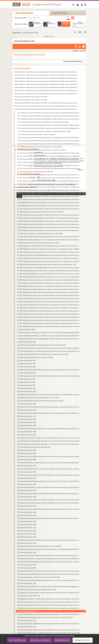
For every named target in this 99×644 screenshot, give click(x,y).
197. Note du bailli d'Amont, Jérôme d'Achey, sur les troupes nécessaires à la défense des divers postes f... (49, 463)
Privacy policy (83, 640)
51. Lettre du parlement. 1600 (26, 367)
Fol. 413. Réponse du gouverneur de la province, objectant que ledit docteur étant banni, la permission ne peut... (49, 286)
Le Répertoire (59, 13)
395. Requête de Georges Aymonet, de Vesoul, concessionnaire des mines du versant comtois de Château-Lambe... (49, 630)
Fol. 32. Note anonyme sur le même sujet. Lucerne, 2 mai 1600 (36, 134)
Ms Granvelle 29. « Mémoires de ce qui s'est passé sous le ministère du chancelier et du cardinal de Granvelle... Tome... (47, 81)
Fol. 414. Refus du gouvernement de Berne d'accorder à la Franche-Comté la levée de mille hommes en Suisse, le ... (49, 289)
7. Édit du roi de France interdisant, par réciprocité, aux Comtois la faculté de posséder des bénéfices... (49, 333)
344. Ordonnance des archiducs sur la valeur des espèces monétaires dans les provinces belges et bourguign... (49, 586)
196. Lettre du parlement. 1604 (27, 459)
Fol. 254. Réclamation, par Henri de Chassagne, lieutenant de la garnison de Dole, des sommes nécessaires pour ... (49, 202)
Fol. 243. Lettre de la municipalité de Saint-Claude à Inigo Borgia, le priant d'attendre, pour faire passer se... (49, 199)
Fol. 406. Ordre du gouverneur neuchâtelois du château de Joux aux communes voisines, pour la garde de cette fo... (49, 277)
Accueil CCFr (17, 33)
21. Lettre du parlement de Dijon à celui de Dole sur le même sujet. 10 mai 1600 (41, 345)
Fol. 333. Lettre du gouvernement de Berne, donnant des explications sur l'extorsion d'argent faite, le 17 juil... (49, 230)
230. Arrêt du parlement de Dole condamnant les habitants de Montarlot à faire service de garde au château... (49, 494)
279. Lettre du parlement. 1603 (27, 528)
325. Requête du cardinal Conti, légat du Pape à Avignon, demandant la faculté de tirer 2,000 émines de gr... (49, 559)
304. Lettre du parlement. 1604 (27, 543)
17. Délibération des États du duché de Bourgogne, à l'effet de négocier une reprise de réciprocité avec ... (49, 339)
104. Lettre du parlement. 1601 (27, 391)
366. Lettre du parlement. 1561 (27, 611)
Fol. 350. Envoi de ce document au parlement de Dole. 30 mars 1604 (38, 243)
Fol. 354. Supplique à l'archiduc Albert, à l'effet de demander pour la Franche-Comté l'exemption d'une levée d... (49, 246)
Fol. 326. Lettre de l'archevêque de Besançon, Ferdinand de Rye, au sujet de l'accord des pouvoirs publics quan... (49, 224)
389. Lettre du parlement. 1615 (27, 620)
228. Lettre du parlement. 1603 (27, 490)
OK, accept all (17, 640)
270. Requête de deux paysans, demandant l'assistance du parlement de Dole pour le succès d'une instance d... (49, 518)
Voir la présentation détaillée (73, 61)
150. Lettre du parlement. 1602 (27, 425)
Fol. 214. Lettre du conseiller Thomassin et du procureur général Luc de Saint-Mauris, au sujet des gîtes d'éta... (49, 187)
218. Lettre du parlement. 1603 (27, 484)
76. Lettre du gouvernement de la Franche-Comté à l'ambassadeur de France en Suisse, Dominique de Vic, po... (49, 376)
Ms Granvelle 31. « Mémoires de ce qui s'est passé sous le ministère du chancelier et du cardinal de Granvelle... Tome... (47, 87)
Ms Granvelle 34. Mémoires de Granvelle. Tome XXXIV (31, 97)
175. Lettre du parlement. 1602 (27, 435)
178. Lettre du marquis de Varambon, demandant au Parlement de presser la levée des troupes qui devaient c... (49, 444)
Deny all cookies (40, 640)
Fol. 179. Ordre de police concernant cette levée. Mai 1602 (35, 172)
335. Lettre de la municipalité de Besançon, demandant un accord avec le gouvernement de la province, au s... (49, 580)
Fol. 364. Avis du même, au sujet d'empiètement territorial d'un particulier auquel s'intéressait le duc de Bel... (49, 255)
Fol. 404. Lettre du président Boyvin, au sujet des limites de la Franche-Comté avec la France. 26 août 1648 (49, 274)
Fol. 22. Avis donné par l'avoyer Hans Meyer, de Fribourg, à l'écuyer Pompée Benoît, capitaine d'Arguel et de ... (49, 125)
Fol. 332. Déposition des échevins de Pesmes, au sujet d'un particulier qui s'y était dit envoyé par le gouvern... (49, 227)
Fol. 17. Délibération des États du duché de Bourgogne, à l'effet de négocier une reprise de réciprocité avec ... (49, 119)
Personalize (62, 640)
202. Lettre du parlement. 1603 (27, 472)
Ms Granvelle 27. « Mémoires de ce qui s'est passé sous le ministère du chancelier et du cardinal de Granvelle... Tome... (47, 75)
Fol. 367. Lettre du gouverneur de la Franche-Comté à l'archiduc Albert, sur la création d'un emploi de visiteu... (49, 261)
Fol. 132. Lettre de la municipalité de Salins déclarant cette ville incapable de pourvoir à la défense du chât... (49, 156)
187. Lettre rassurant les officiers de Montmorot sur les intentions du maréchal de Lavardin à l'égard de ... (49, 456)
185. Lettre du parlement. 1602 (27, 453)
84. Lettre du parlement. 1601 (26, 379)
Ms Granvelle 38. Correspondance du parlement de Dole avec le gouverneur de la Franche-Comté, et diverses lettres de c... (47, 109)
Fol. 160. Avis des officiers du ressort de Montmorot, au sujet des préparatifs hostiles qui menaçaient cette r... (49, 159)
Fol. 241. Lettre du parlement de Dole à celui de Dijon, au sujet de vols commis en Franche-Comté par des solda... (49, 196)
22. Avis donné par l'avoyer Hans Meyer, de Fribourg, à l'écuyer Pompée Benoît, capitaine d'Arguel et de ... (49, 348)
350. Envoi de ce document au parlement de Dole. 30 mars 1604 (37, 590)
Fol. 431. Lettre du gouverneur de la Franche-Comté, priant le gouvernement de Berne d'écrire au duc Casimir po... (49, 302)
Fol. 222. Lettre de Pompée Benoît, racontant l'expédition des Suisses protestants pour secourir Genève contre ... (49, 190)
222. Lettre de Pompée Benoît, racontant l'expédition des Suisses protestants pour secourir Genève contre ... (49, 487)
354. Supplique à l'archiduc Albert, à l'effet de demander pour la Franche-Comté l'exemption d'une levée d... (49, 593)
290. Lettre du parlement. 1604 (27, 531)
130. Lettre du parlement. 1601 (27, 410)
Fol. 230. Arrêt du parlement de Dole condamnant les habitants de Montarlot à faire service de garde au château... (49, 193)
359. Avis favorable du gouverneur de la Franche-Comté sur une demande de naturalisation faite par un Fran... (49, 602)
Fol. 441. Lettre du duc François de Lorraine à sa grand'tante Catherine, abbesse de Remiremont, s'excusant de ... (49, 323)
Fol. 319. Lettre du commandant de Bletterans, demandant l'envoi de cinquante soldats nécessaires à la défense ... (49, 218)
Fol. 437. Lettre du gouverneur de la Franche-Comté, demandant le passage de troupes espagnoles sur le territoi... (49, 314)
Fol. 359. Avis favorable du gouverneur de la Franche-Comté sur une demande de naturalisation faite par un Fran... (49, 252)
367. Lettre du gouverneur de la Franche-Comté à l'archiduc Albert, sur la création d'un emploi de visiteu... (49, 614)
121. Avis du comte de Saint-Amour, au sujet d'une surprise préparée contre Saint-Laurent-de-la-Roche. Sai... (49, 407)
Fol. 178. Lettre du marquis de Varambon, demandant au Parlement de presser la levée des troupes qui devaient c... (49, 168)
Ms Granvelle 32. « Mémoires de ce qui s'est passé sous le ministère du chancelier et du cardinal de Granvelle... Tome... (47, 90)
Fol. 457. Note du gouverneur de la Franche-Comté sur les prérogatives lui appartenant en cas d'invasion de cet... (49, 326)
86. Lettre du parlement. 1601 (26, 382)
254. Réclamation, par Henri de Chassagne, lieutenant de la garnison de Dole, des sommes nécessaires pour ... (49, 509)
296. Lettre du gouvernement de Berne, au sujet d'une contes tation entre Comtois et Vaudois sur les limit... (49, 540)
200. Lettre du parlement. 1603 (27, 466)
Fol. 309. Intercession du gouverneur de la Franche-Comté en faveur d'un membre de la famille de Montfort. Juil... (49, 215)
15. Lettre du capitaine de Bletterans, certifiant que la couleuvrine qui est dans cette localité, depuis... (49, 336)
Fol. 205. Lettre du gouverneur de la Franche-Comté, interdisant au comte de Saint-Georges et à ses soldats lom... (49, 184)
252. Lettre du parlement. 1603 (27, 506)
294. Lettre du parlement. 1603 (27, 534)
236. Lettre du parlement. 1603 (27, 497)
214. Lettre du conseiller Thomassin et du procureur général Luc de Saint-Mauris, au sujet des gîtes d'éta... (49, 481)
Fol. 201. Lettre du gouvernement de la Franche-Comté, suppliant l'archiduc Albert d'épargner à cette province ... (49, 181)
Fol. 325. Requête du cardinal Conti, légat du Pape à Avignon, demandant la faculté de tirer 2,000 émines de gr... (49, 221)
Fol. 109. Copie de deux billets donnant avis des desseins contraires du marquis (42, 150)
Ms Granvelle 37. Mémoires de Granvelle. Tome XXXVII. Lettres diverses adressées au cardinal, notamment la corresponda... (47, 106)
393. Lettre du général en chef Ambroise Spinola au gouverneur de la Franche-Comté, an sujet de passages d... (49, 624)
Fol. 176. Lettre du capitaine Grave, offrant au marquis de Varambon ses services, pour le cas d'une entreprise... (49, 162)
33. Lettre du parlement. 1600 (26, 360)
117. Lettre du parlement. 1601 (27, 404)
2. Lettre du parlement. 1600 (26, 329)
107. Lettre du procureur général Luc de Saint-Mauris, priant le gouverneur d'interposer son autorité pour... (49, 394)
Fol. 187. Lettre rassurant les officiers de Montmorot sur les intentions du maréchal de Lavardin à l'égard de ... (49, 175)
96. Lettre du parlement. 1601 (26, 388)
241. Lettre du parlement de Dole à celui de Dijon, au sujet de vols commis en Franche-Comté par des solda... (49, 500)
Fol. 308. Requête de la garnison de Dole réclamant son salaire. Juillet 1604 (40, 212)
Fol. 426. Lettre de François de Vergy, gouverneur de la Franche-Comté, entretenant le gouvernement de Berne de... (49, 298)
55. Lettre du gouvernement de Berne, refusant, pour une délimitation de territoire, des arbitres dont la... (49, 370)
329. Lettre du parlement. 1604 (27, 565)
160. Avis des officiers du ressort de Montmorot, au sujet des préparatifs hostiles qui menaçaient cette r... (49, 429)
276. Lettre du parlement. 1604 (27, 524)
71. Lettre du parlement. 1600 (26, 373)
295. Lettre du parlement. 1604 (27, 537)
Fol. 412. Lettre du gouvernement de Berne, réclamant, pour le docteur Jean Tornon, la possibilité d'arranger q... (49, 283)
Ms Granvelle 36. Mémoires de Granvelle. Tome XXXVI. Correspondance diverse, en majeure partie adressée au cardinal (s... (47, 103)
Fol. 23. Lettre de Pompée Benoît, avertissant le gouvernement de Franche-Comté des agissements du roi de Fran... (49, 128)
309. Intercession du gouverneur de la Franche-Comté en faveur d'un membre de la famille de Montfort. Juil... (49, 549)
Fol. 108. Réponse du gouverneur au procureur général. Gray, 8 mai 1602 (39, 147)
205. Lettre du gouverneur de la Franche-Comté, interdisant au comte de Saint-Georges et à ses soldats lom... (49, 475)
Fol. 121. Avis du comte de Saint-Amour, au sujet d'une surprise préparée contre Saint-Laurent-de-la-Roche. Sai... (49, 153)
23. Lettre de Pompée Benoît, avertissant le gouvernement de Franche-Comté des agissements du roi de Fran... (49, 351)
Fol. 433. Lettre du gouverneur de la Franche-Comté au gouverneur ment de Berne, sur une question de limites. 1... (49, 308)
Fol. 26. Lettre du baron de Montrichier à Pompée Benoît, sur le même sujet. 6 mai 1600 (44, 131)
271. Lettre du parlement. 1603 (27, 521)
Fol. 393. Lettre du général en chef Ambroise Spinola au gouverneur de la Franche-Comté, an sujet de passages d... (49, 268)
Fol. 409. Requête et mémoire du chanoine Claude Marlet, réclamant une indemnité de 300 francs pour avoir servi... (49, 280)
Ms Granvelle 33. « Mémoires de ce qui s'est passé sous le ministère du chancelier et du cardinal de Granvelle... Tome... (47, 94)
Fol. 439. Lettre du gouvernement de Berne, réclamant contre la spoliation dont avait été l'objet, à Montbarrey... (49, 317)
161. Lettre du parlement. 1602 (27, 432)
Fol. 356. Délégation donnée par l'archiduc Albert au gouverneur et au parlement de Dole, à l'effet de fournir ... (49, 249)
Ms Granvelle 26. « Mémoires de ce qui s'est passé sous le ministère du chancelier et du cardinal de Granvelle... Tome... (47, 72)
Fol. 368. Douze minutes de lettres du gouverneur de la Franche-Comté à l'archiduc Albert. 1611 (47, 264)
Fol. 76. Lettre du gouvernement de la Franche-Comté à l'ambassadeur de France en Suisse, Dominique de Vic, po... (49, 141)
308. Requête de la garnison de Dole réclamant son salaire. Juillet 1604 (39, 546)
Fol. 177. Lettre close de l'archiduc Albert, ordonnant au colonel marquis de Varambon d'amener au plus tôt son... (49, 165)
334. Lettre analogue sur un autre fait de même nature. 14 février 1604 (39, 577)
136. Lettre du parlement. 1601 (27, 416)
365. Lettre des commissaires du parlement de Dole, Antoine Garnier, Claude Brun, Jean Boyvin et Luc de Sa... (49, 608)
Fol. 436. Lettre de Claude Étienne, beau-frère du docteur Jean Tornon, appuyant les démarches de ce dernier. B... (49, 311)
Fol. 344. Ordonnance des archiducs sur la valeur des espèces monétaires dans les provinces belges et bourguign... (49, 240)
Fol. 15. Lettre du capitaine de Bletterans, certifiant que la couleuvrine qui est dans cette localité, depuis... (49, 116)
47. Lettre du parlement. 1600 (26, 363)
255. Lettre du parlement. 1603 (27, 512)
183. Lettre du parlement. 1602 (27, 450)
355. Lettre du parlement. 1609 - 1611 (29, 596)
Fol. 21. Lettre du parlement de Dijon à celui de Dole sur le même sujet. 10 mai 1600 (43, 122)
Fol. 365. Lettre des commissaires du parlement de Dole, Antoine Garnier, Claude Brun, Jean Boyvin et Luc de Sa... (49, 258)
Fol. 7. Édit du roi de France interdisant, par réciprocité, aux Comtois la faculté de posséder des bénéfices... (49, 113)
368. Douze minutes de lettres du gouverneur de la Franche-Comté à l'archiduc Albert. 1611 (45, 617)
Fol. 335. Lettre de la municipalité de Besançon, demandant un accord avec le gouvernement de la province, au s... (49, 237)
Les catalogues (24, 13)
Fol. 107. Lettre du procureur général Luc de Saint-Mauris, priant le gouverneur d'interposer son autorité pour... (49, 144)
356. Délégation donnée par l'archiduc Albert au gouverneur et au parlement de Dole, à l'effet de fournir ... (49, 599)
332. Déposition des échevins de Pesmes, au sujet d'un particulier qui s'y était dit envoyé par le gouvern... (49, 571)
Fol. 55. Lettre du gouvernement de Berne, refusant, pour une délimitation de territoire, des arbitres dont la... (49, 137)
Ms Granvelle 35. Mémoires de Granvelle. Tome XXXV (31, 100)
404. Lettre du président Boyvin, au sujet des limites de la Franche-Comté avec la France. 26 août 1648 (49, 633)
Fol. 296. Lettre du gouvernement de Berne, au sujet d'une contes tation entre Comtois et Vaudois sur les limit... (49, 209)
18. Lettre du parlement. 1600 (26, 342)
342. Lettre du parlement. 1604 (27, 583)
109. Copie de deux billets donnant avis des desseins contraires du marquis (40, 401)
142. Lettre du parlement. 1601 (27, 419)
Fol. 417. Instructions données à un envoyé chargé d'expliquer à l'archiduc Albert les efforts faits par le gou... (49, 295)
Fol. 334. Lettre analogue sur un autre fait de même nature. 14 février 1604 (40, 233)
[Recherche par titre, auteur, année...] (47, 18)
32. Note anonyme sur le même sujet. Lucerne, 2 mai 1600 (35, 357)
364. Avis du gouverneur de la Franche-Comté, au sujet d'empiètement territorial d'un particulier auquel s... (49, 605)
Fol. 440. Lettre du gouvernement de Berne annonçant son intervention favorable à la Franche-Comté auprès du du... (49, 320)
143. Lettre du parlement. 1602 (27, 422)
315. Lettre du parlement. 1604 (27, 552)
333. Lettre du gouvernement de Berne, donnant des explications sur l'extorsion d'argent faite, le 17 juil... (49, 574)
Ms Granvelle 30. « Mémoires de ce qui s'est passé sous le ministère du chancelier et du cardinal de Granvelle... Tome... (47, 84)
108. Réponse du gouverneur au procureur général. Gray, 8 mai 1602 (38, 398)
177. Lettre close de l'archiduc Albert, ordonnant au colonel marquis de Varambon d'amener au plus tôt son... (49, 441)
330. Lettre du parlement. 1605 (27, 568)
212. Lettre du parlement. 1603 (27, 478)
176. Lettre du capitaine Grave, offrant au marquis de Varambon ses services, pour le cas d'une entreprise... (49, 438)
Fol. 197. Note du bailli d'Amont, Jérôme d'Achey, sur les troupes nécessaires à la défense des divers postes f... (49, 178)
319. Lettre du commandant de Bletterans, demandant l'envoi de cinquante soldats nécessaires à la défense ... (49, 555)
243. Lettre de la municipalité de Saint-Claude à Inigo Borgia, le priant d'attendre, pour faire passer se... (49, 503)
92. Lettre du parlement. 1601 (26, 385)
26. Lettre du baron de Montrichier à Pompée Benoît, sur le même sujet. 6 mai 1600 (43, 354)
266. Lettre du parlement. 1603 (27, 515)
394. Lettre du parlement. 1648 (27, 627)
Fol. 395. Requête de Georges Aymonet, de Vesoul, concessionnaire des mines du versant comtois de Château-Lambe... (49, 271)
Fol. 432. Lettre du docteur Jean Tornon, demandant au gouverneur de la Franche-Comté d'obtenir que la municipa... (49, 305)
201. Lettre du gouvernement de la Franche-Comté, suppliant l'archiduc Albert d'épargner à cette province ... (49, 469)
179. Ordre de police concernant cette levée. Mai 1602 (34, 447)
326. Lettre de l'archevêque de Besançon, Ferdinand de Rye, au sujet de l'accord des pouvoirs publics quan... (49, 562)
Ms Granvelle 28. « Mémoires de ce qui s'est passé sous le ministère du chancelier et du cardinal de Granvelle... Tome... (47, 78)
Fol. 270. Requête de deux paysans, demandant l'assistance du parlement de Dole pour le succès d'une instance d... (49, 206)
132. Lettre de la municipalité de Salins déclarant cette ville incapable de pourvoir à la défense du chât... (49, 413)
